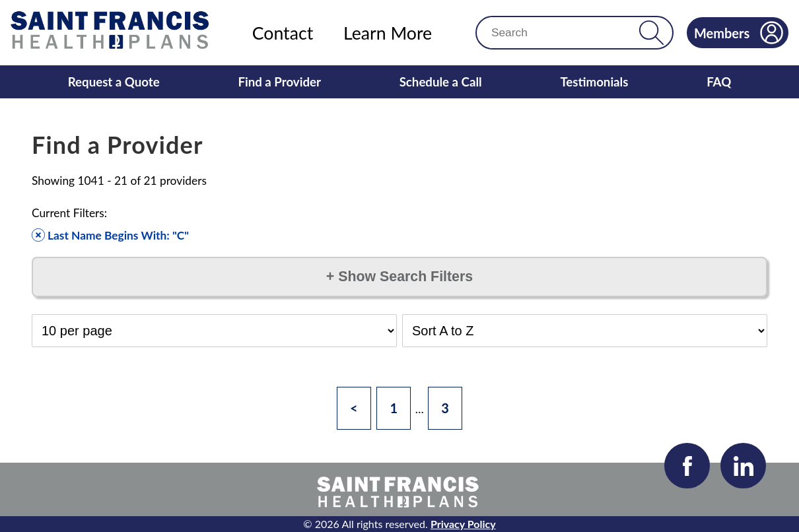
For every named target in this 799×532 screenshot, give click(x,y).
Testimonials (594, 82)
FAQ (719, 82)
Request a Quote (114, 82)
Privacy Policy (463, 524)
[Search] (563, 33)
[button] (651, 33)
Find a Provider (279, 82)
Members (739, 33)
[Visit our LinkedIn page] (743, 466)
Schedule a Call (441, 82)
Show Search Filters (399, 277)
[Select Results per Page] (214, 331)
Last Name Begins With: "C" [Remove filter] (110, 235)
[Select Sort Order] (585, 331)
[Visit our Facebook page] (687, 466)
